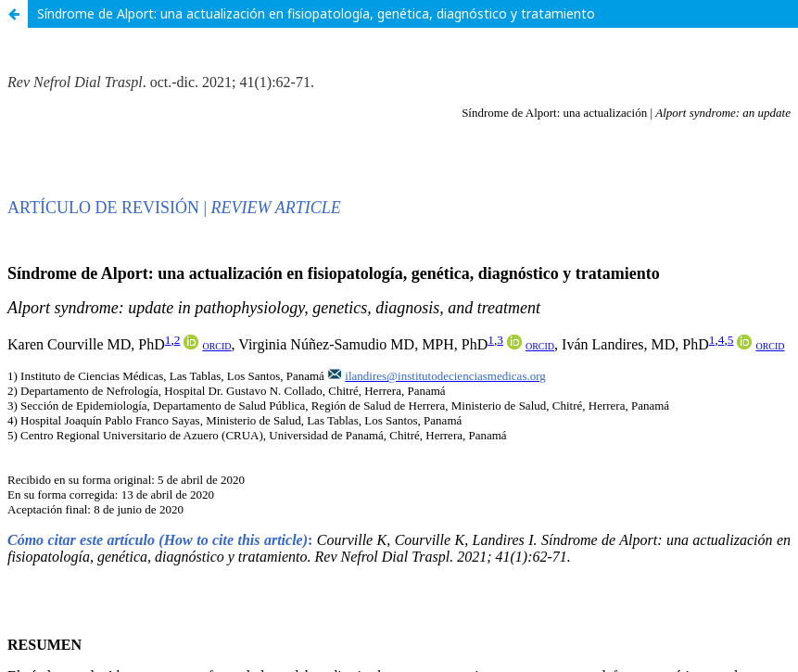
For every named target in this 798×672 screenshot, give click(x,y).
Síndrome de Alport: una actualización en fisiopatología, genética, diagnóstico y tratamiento (316, 13)
